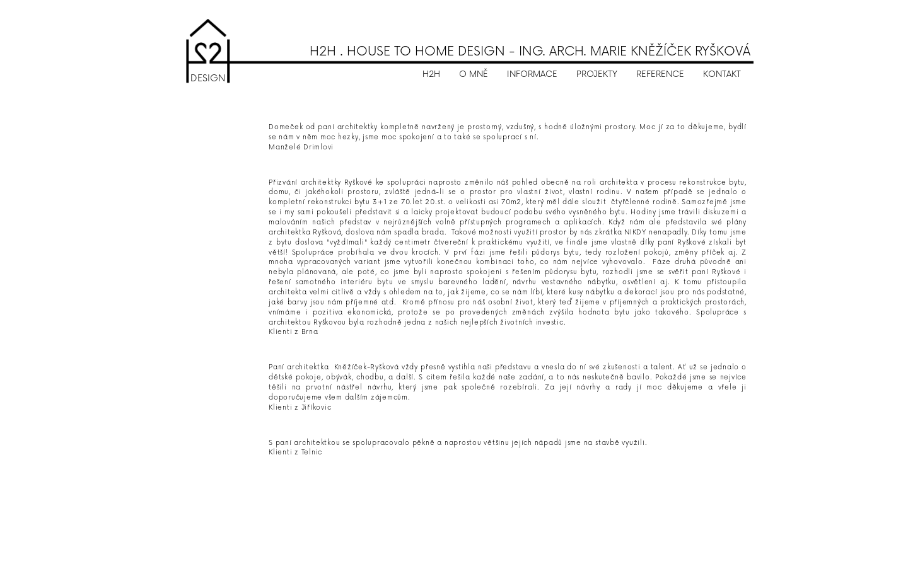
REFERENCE (660, 74)
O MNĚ (474, 74)
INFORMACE (532, 74)
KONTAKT (722, 74)
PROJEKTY (597, 74)
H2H (431, 74)
